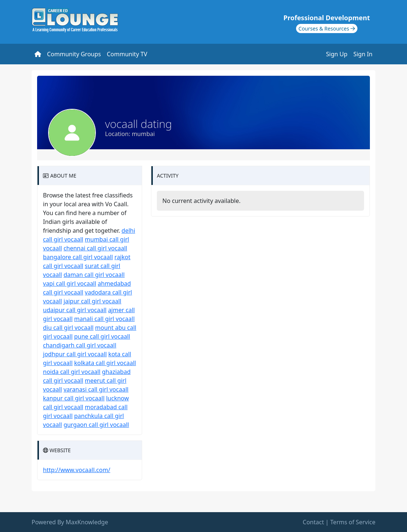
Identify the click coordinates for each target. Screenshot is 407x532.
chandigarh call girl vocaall (80, 345)
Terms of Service (353, 522)
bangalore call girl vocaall (78, 257)
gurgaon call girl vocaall (96, 425)
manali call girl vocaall (105, 319)
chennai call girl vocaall (95, 248)
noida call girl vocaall (72, 372)
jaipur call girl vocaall (92, 301)
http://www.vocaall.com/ (77, 470)
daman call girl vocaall (94, 275)
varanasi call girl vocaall (96, 389)
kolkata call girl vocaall (105, 363)
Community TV (127, 54)
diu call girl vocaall (68, 328)
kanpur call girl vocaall (74, 398)
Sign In (363, 54)
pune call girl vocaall (102, 336)
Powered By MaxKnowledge (70, 522)
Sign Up (337, 54)
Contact (313, 522)
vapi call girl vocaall (70, 283)
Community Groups (74, 54)
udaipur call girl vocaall (75, 310)
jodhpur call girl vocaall (75, 354)
